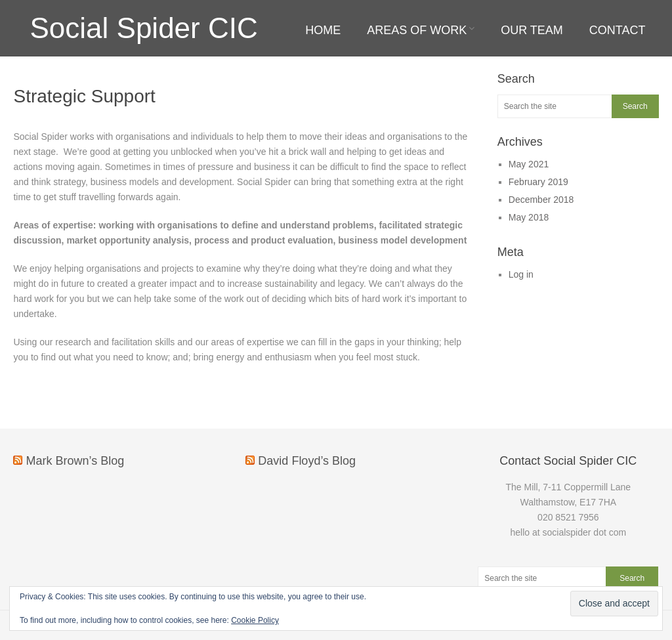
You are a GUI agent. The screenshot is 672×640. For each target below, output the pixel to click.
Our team (532, 30)
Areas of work (417, 30)
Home (323, 30)
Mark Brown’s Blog (75, 461)
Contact (618, 30)
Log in (521, 274)
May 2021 (529, 164)
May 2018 (529, 217)
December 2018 (541, 200)
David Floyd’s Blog (307, 461)
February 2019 (538, 182)
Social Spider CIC (143, 28)
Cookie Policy (255, 620)
